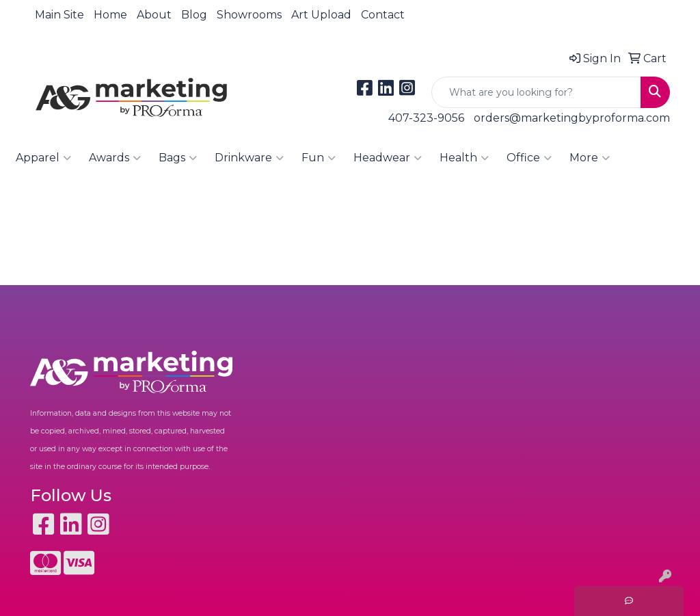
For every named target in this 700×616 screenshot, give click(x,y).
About (154, 15)
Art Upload (321, 15)
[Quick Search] (536, 92)
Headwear (388, 158)
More (590, 158)
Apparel (43, 158)
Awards (115, 158)
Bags (178, 158)
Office (529, 158)
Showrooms (249, 15)
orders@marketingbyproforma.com (572, 118)
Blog (194, 15)
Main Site (59, 15)
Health (464, 158)
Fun (319, 158)
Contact (383, 15)
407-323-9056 (426, 118)
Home (110, 15)
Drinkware (249, 158)
